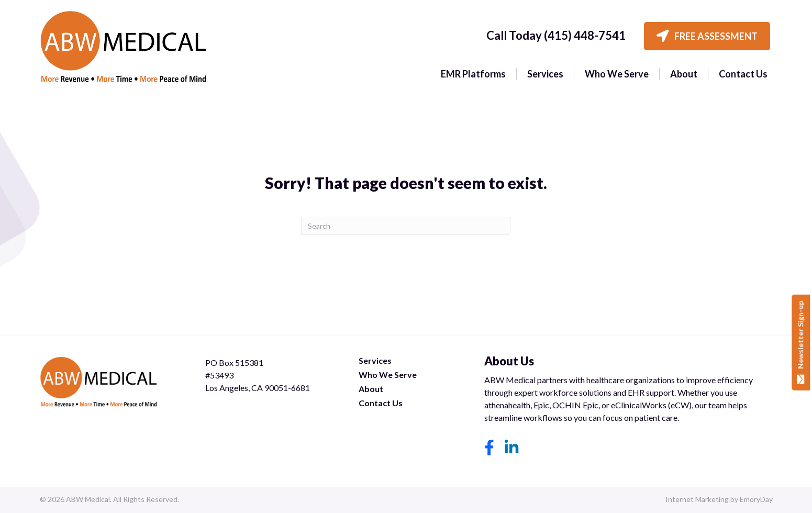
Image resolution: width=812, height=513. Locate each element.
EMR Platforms (473, 74)
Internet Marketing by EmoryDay (719, 499)
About (684, 74)
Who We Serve (617, 74)
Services (545, 74)
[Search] (406, 226)
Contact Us (743, 74)
